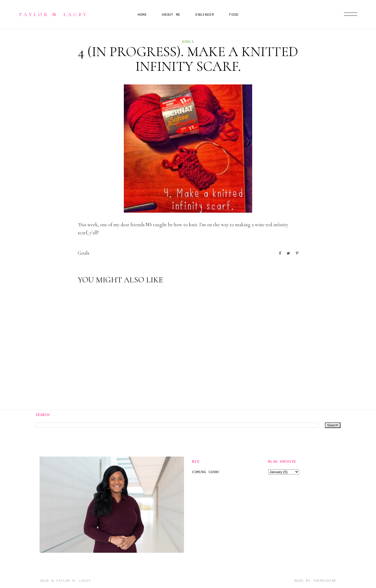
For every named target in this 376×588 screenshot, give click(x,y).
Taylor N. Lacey (53, 14)
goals (188, 41)
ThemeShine (325, 581)
